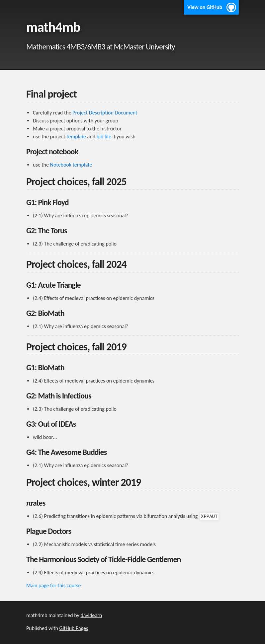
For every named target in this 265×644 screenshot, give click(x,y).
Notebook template (71, 165)
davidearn (91, 615)
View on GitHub (205, 7)
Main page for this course (54, 585)
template (76, 137)
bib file (104, 137)
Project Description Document (105, 113)
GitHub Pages (74, 628)
